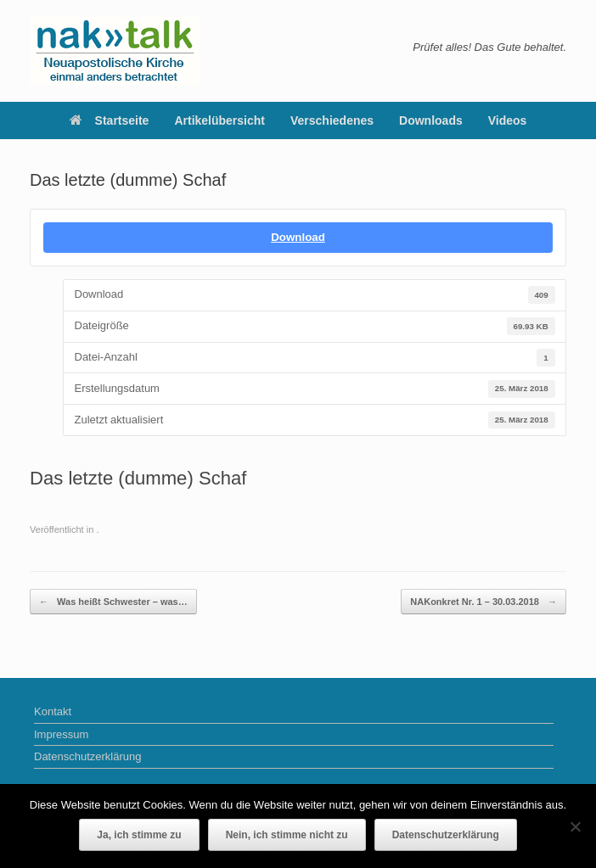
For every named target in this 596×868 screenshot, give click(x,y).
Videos (508, 120)
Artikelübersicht (219, 120)
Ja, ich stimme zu (139, 835)
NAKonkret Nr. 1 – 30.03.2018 (484, 602)
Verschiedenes (332, 120)
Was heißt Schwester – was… (113, 602)
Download (298, 237)
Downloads (431, 120)
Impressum (61, 734)
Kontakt (53, 711)
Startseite (110, 120)
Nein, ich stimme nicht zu (287, 835)
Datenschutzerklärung (87, 756)
